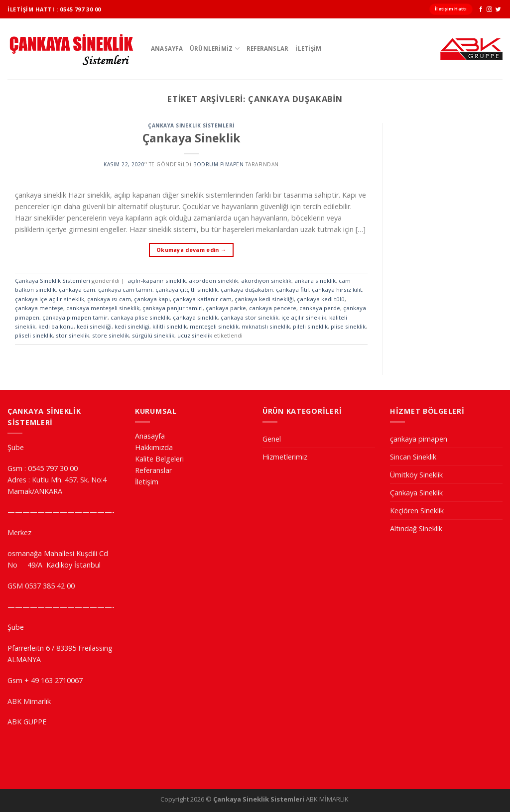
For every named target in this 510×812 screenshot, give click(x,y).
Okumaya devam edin (191, 250)
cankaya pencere (273, 308)
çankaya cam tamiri (125, 290)
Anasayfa (167, 49)
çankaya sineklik (195, 317)
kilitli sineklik (170, 326)
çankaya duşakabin (247, 290)
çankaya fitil (292, 290)
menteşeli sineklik (214, 326)
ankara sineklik (315, 281)
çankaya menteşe (39, 308)
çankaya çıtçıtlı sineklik (187, 290)
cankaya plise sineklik (140, 317)
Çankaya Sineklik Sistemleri (191, 125)
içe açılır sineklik (304, 317)
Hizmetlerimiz (285, 457)
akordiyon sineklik (266, 281)
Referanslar (268, 49)
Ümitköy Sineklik (416, 475)
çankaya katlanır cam (202, 299)
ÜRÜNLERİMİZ (215, 49)
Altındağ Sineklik (416, 528)
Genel (272, 439)
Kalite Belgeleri (159, 459)
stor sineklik (72, 335)
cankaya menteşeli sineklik (103, 308)
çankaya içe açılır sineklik (50, 299)
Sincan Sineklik (413, 457)
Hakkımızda (154, 447)
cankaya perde (320, 308)
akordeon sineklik (213, 281)
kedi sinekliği (94, 326)
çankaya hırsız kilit (337, 290)
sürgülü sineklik (153, 335)
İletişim (308, 49)
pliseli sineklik (34, 335)
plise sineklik (348, 326)
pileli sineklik (310, 326)
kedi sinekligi (132, 326)
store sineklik (111, 335)
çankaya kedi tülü (321, 299)
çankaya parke (226, 308)
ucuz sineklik (195, 335)
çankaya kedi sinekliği (264, 299)
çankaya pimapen (419, 439)
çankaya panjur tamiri (173, 308)
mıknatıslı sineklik (266, 326)
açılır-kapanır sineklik (157, 281)
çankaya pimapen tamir (75, 317)
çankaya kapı (152, 299)
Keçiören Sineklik (417, 511)
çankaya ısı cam (109, 299)
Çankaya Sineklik (191, 138)
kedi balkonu (56, 326)
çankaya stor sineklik (250, 317)
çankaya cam (77, 290)
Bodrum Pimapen (218, 164)
